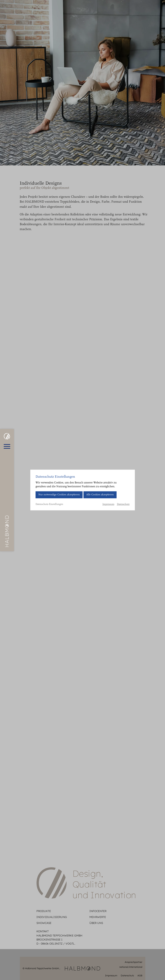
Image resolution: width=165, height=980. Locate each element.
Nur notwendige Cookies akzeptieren (59, 495)
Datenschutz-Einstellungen (49, 504)
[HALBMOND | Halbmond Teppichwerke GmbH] (7, 436)
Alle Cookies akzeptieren (100, 495)
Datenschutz (123, 504)
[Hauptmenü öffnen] (7, 446)
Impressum (108, 504)
